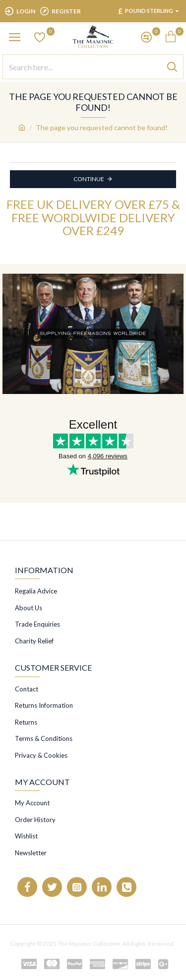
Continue (89, 179)
